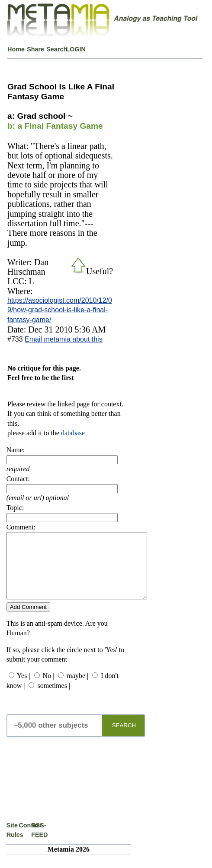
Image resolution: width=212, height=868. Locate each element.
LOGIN (75, 49)
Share (35, 49)
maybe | (77, 689)
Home (16, 49)
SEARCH (124, 738)
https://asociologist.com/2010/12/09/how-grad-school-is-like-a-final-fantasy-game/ (60, 310)
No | (49, 689)
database (73, 433)
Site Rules (13, 843)
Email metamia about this (64, 339)
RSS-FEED (37, 843)
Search (56, 49)
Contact (25, 838)
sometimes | (54, 699)
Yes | (23, 689)
